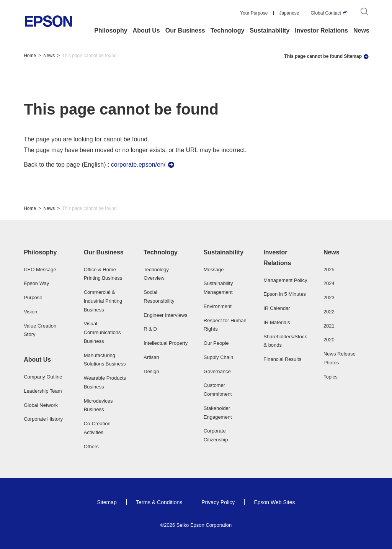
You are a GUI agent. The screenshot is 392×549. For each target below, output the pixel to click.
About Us (146, 30)
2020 (329, 340)
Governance (217, 371)
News (361, 30)
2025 (329, 270)
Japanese (289, 13)
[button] (46, 252)
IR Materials (277, 322)
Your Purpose (254, 13)
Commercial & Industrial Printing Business (103, 301)
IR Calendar (277, 308)
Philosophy (111, 30)
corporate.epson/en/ (138, 165)
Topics (331, 377)
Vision (30, 312)
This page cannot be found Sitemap (323, 56)
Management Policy (285, 280)
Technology (228, 30)
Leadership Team (43, 391)
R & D (150, 329)
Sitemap (107, 502)
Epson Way (36, 283)
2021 (329, 326)
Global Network (41, 405)
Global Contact (326, 13)
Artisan (151, 357)
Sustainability (269, 30)
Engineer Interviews (165, 315)
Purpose (33, 297)
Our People (216, 343)
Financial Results (282, 359)
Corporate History (43, 419)
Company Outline (43, 377)
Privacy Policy (218, 502)
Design (151, 371)
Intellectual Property (166, 343)
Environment (218, 306)
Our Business (185, 30)
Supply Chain (218, 357)
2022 (329, 312)
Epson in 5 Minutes (285, 294)
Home (30, 56)
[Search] (364, 13)
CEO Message (40, 270)
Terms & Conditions (159, 502)
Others (91, 447)
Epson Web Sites (274, 502)
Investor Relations (321, 30)
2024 (329, 283)
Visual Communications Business (102, 332)
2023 (329, 297)
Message (214, 270)
